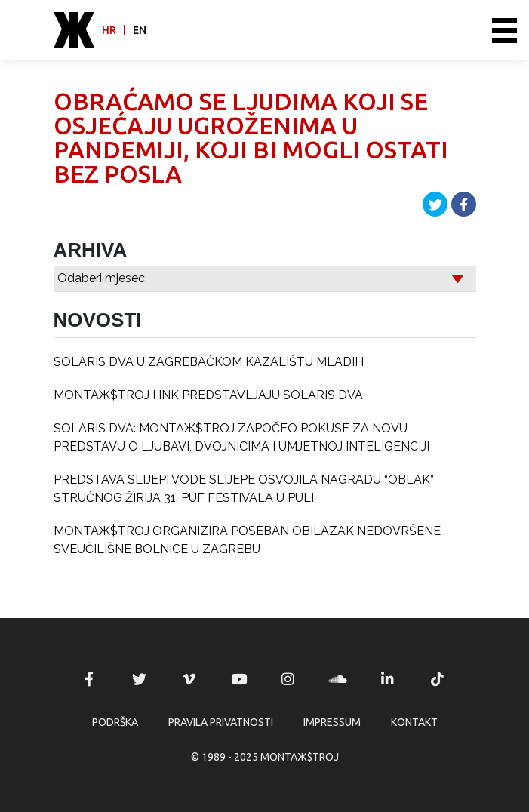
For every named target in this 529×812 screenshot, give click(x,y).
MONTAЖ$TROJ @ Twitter (139, 679)
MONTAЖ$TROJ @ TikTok (438, 679)
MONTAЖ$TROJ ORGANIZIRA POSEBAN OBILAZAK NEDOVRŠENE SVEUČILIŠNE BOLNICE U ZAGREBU (247, 540)
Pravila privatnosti (221, 722)
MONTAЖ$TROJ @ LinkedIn (388, 679)
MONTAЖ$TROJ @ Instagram (288, 679)
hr (109, 30)
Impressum (332, 722)
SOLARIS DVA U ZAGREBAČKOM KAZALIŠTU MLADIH (209, 362)
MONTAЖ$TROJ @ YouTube (238, 679)
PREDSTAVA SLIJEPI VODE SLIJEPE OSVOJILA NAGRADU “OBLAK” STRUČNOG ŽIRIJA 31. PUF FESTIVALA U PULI (244, 489)
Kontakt (414, 722)
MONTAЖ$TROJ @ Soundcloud (338, 679)
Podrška (115, 722)
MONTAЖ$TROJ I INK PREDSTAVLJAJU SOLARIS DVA (208, 395)
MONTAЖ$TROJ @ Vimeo (189, 679)
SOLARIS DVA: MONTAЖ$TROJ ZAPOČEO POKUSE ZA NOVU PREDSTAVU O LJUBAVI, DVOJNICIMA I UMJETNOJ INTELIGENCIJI (241, 437)
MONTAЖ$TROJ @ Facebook (89, 679)
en (140, 30)
